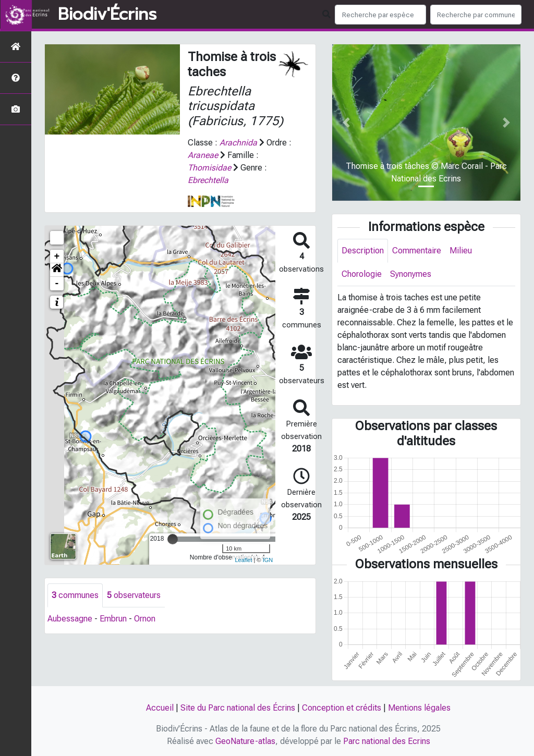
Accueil (160, 708)
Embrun (113, 619)
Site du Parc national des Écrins (238, 708)
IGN (268, 560)
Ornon (145, 619)
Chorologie (362, 274)
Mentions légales (419, 708)
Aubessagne (70, 619)
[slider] (173, 539)
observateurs (134, 595)
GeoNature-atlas (245, 741)
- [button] (57, 284)
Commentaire (417, 251)
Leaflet (243, 560)
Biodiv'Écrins (107, 15)
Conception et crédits (342, 708)
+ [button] (57, 257)
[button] (57, 270)
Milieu (461, 251)
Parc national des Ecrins (387, 741)
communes (75, 595)
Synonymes (411, 274)
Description (363, 251)
